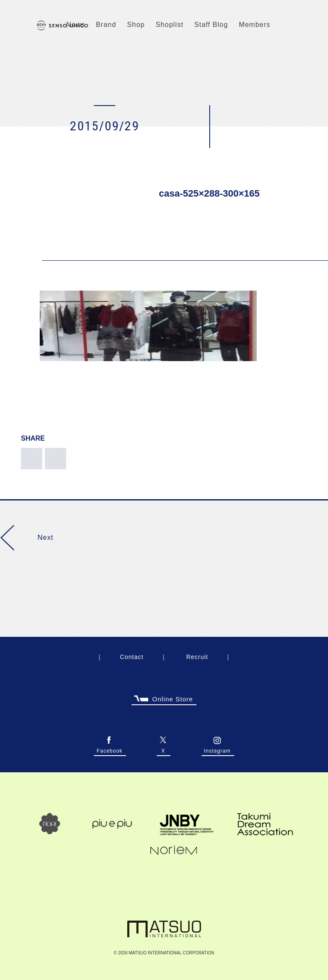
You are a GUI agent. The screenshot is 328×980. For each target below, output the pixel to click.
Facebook (110, 750)
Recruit (197, 657)
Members (255, 25)
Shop (136, 25)
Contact (132, 657)
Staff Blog (211, 25)
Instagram (217, 750)
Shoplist (169, 25)
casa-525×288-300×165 (209, 193)
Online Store (164, 700)
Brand (106, 25)
